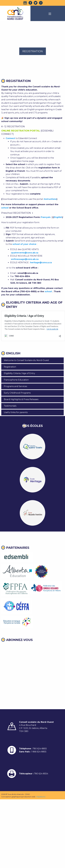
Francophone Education (16, 380)
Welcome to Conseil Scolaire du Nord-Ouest (26, 360)
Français (46, 217)
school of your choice (24, 244)
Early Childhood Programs (17, 393)
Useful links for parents (16, 412)
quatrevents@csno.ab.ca (25, 253)
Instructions (50, 199)
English (58, 217)
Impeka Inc (41, 797)
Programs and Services (15, 386)
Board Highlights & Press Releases (21, 399)
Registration (10, 367)
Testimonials (10, 406)
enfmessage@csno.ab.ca (25, 259)
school (5, 208)
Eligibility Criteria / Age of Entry (19, 373)
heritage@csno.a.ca (41, 263)
